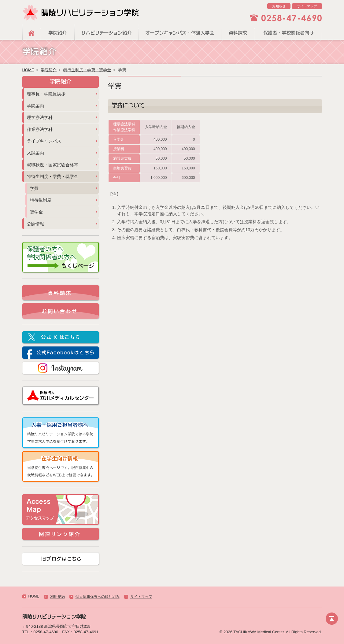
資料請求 (238, 32)
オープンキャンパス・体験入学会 (180, 32)
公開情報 (35, 224)
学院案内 (35, 106)
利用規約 (57, 597)
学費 (34, 188)
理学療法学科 (40, 117)
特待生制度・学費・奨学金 (87, 70)
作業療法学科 (40, 129)
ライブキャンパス (44, 141)
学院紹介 (57, 32)
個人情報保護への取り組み (98, 597)
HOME (31, 32)
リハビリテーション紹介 (106, 32)
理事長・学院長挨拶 (46, 94)
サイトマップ (307, 6)
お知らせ (279, 6)
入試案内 (35, 153)
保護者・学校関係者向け (288, 32)
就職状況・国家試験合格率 (53, 165)
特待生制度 (41, 200)
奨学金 (36, 212)
